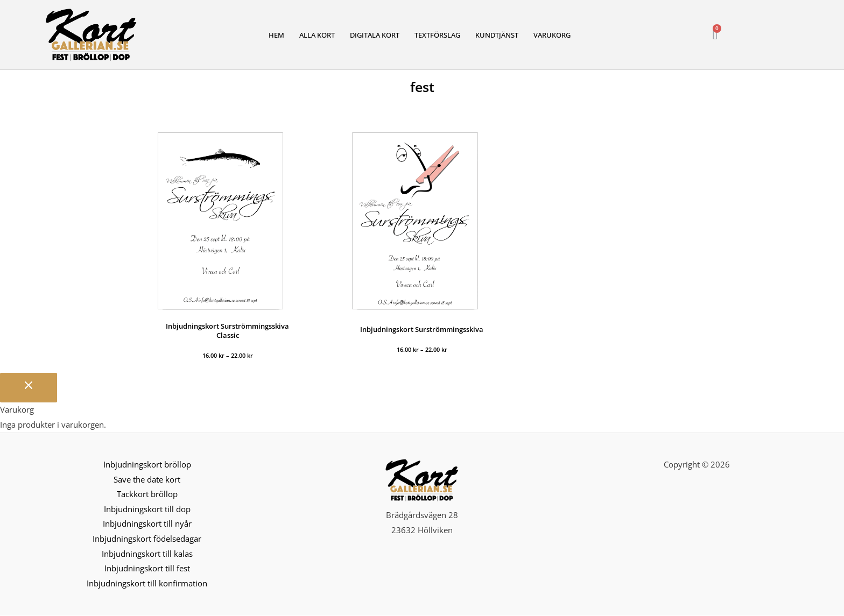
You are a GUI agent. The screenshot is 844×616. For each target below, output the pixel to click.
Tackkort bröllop (147, 494)
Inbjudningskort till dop (147, 509)
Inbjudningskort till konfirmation (147, 584)
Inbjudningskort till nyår (147, 524)
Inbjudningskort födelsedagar (147, 539)
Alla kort (317, 35)
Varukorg (552, 35)
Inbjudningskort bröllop (147, 464)
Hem (276, 35)
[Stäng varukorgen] (29, 388)
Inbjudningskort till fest (147, 569)
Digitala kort (375, 35)
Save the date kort (147, 479)
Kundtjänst (497, 35)
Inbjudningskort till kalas (147, 554)
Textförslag (437, 35)
